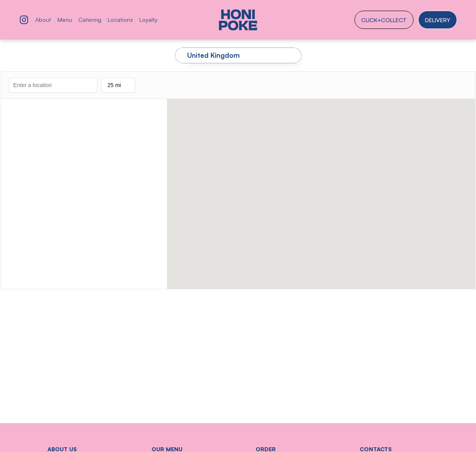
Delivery (438, 20)
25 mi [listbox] (118, 87)
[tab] (238, 55)
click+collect (384, 20)
